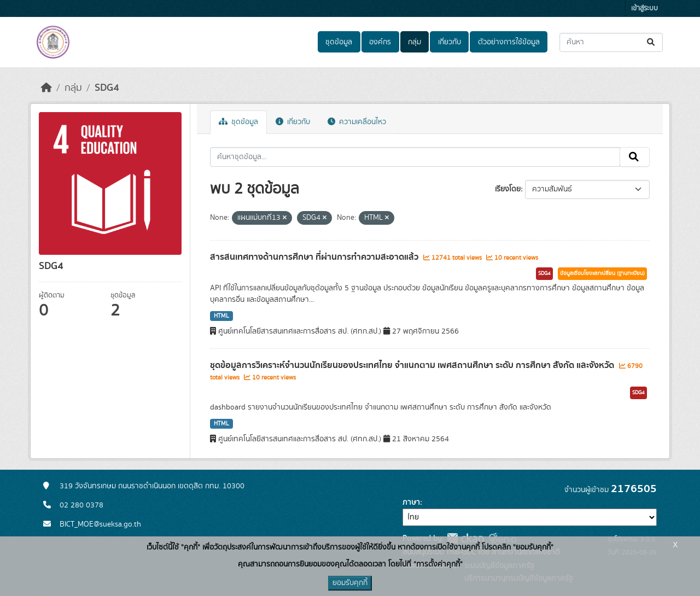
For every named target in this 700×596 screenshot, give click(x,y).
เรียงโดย (508, 189)
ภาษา (411, 502)
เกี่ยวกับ (450, 42)
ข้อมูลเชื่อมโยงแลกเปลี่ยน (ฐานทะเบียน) (602, 273)
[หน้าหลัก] (46, 88)
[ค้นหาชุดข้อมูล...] (611, 42)
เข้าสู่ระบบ (644, 8)
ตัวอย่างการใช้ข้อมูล (509, 42)
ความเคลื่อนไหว (357, 122)
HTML (221, 316)
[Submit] (652, 42)
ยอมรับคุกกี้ (350, 583)
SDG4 (107, 88)
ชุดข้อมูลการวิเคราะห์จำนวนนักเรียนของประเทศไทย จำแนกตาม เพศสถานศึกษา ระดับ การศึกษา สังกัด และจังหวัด (413, 365)
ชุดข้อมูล (339, 42)
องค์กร (380, 42)
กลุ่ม (415, 42)
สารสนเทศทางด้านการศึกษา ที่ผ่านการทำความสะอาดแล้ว (315, 257)
